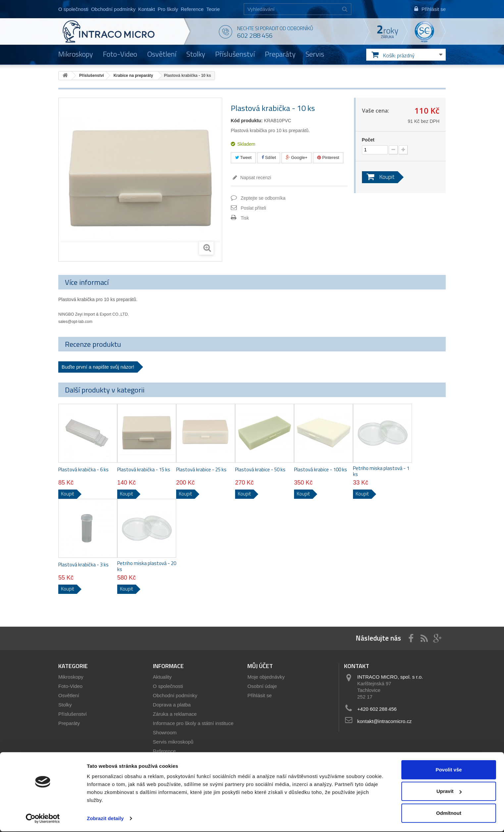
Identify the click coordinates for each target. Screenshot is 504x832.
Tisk (245, 218)
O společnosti (73, 9)
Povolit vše (449, 770)
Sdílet (269, 157)
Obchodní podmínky (113, 9)
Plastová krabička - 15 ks (144, 470)
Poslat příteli (253, 208)
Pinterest (328, 157)
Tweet (243, 157)
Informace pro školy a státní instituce (193, 723)
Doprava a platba (172, 705)
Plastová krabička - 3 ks (83, 565)
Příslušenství (235, 54)
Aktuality (162, 677)
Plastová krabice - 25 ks (201, 470)
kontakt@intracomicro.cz (384, 721)
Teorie (213, 9)
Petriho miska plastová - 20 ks (147, 566)
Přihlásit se (259, 695)
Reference (192, 9)
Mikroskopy (76, 54)
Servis (315, 54)
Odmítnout (449, 814)
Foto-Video (120, 54)
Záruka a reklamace (175, 714)
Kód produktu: (247, 121)
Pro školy (168, 9)
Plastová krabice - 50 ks (260, 470)
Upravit (449, 792)
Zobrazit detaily (105, 819)
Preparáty (280, 54)
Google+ (297, 157)
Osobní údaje (262, 686)
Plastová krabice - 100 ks (321, 470)
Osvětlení (162, 54)
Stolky (196, 54)
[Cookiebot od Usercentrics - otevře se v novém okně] (43, 819)
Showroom (165, 732)
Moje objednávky (266, 677)
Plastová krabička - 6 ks (83, 470)
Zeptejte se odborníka (263, 198)
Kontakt (147, 9)
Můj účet (260, 666)
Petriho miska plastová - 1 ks (381, 471)
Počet (368, 140)
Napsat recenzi (255, 178)
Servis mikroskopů (173, 742)
